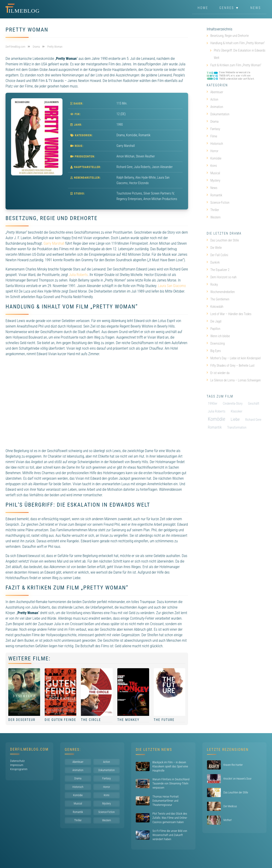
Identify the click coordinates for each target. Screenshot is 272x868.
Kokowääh (215, 307)
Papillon (213, 329)
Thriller (213, 210)
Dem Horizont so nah (222, 277)
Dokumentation (218, 114)
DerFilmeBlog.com (29, 749)
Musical (213, 173)
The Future (164, 720)
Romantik (145, 135)
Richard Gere (253, 420)
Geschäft (254, 404)
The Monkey (128, 720)
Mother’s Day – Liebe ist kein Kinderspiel (234, 358)
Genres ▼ (229, 8)
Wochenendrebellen (221, 292)
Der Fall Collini (217, 255)
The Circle (91, 720)
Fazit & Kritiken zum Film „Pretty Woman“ (236, 65)
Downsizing (216, 343)
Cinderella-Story (233, 404)
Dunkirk (213, 262)
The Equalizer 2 (218, 270)
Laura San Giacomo (172, 286)
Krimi (212, 166)
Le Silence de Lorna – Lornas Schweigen (234, 380)
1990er (212, 404)
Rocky (212, 284)
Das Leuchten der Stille (223, 240)
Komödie (132, 135)
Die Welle (214, 248)
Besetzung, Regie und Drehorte (229, 36)
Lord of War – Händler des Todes (229, 314)
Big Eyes (214, 351)
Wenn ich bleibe (218, 336)
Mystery (213, 180)
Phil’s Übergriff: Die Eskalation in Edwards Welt (239, 54)
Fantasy (213, 129)
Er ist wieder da (218, 373)
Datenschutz (17, 761)
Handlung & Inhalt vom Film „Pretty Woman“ (237, 43)
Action (212, 99)
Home (203, 8)
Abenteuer (215, 92)
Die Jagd (214, 321)
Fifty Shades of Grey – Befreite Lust (231, 366)
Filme (212, 136)
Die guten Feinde (61, 720)
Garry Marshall (54, 243)
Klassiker (237, 411)
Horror (212, 151)
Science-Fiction (218, 203)
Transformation (237, 427)
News (256, 8)
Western (214, 217)
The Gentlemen (218, 299)
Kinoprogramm (19, 769)
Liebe (235, 419)
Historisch (215, 144)
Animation (215, 107)
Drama (121, 135)
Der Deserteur (22, 720)
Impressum (17, 765)
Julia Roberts (78, 275)
